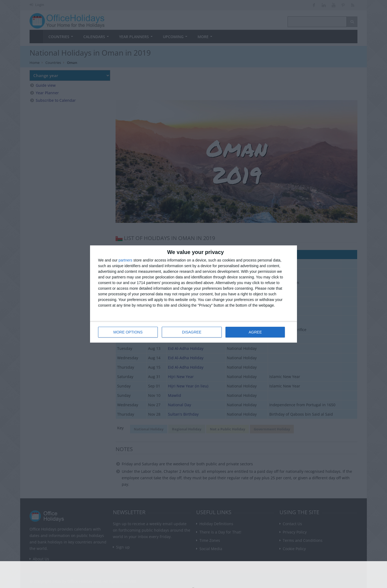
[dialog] (193, 294)
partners (125, 260)
